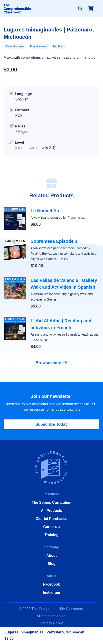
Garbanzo (51, 527)
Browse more (51, 363)
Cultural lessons (15, 47)
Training (51, 535)
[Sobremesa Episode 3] (51, 253)
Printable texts (38, 47)
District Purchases (52, 519)
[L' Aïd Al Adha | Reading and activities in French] (51, 334)
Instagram (51, 592)
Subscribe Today (51, 424)
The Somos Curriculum (51, 502)
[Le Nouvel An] (51, 218)
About (51, 556)
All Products (51, 511)
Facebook (52, 584)
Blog (51, 564)
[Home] (17, 9)
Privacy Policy (51, 623)
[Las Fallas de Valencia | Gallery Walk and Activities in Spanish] (51, 293)
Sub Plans (59, 47)
